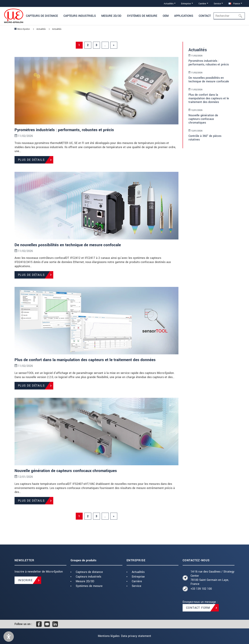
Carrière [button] (202, 4)
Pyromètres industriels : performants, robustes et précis (65, 130)
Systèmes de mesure (89, 586)
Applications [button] (184, 16)
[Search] (229, 16)
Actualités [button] (169, 4)
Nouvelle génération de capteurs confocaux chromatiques (67, 471)
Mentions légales (106, 636)
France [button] (234, 4)
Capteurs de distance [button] (42, 16)
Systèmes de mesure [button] (142, 16)
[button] (9, 637)
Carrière (137, 581)
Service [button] (217, 4)
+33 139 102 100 (201, 589)
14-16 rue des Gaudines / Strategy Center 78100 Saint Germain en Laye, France (212, 578)
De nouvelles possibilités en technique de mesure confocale (69, 245)
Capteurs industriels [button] (80, 16)
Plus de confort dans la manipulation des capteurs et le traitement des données (87, 360)
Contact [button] (205, 16)
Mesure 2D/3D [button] (111, 16)
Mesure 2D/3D (85, 581)
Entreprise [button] (186, 4)
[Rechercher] (241, 16)
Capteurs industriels (88, 577)
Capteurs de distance (89, 572)
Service (137, 586)
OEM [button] (166, 16)
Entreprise (138, 577)
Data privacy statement (139, 636)
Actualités (138, 572)
